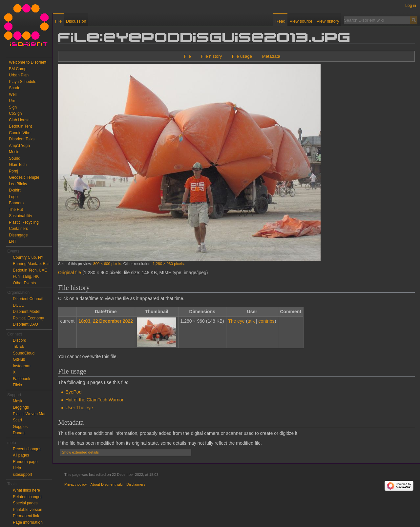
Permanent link (26, 516)
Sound (15, 158)
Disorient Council (28, 299)
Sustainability (21, 216)
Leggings (21, 407)
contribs (267, 321)
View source (301, 21)
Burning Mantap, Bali (31, 264)
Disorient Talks (22, 139)
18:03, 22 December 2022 (106, 321)
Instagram (21, 366)
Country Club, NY (28, 257)
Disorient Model (26, 312)
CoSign (15, 113)
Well (13, 94)
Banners (16, 203)
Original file (70, 273)
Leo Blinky (18, 184)
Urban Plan (19, 75)
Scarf (17, 420)
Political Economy (28, 318)
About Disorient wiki (107, 484)
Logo (13, 197)
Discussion (76, 21)
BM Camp (18, 69)
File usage (242, 56)
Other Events (24, 283)
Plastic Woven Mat (29, 414)
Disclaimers (136, 484)
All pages (21, 455)
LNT (13, 241)
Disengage (18, 235)
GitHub (19, 359)
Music (14, 152)
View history (328, 21)
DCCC (19, 305)
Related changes (28, 497)
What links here (26, 490)
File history (211, 56)
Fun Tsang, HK (26, 276)
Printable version (27, 510)
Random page (25, 462)
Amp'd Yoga (19, 146)
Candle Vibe (20, 133)
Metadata (271, 56)
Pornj (13, 171)
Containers (18, 229)
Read (280, 21)
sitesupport (22, 475)
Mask (18, 401)
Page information (28, 522)
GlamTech (18, 165)
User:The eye (79, 408)
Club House (19, 120)
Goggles (20, 427)
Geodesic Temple (24, 177)
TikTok (18, 347)
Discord (20, 340)
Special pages (25, 503)
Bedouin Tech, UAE (30, 270)
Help (17, 468)
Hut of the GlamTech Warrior (94, 400)
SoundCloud (24, 353)
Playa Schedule (22, 82)
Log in (411, 6)
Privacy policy (75, 484)
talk (251, 321)
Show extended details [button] (81, 452)
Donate (19, 433)
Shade (15, 88)
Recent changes (27, 449)
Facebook (21, 379)
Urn (12, 101)
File (187, 56)
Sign (13, 107)
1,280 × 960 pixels (168, 263)
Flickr (18, 385)
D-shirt (15, 190)
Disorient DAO (25, 324)
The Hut (16, 210)
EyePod (73, 392)
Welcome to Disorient (28, 62)
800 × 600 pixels (107, 263)
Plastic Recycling (24, 222)
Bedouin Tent (20, 126)
